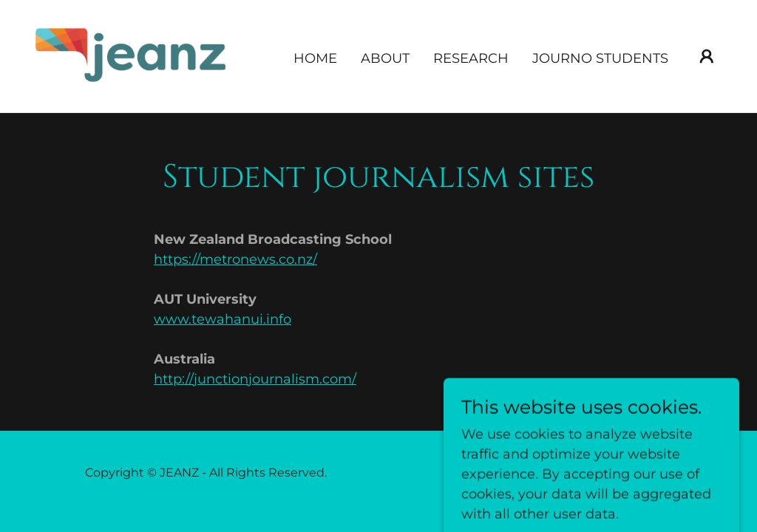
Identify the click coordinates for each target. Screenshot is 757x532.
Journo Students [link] (600, 58)
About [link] (385, 58)
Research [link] (471, 58)
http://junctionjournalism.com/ (255, 379)
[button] (707, 56)
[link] (132, 55)
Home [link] (315, 58)
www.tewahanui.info (223, 319)
